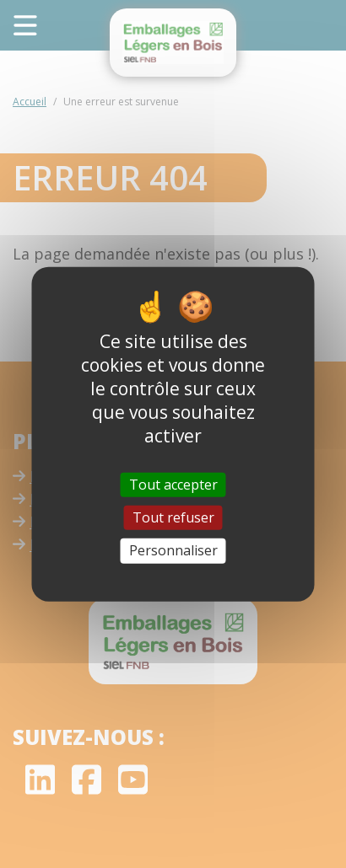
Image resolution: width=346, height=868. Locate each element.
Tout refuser (173, 517)
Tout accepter (173, 485)
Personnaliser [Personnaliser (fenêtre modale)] (173, 550)
